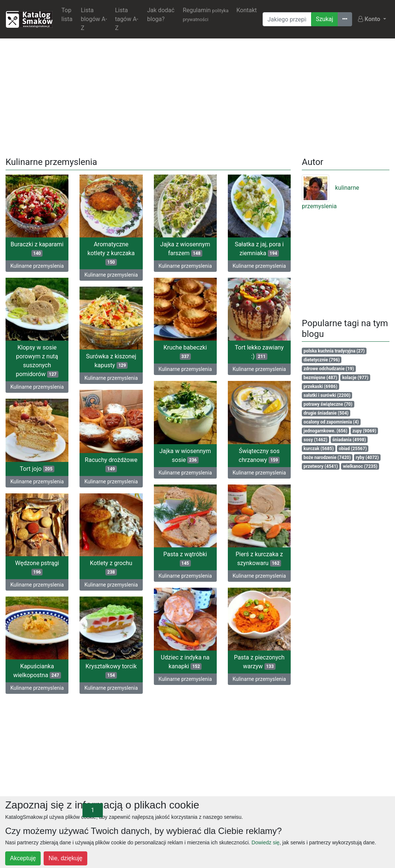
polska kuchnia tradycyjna (334, 351)
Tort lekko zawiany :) (236, 354)
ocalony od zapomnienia (331, 422)
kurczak (319, 449)
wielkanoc (360, 466)
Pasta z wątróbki (173, 562)
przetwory (321, 466)
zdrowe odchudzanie (329, 369)
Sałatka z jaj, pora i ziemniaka (259, 249)
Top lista (67, 15)
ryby (367, 457)
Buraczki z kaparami (37, 249)
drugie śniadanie (326, 413)
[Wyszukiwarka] (287, 19)
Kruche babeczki (197, 353)
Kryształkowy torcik (99, 674)
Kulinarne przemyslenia (37, 266)
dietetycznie (322, 360)
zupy (364, 431)
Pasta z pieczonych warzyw (248, 666)
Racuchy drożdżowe (99, 467)
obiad (353, 449)
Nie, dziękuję (65, 858)
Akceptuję (23, 858)
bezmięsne (320, 378)
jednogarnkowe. (325, 431)
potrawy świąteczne (328, 404)
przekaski (320, 386)
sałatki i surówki (327, 395)
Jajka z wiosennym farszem (185, 249)
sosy (315, 440)
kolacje (355, 378)
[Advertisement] (197, 96)
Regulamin (206, 14)
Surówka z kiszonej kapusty (123, 362)
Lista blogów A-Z (94, 19)
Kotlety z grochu (99, 570)
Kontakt (247, 10)
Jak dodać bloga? (161, 15)
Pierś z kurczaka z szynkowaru (247, 562)
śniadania (349, 440)
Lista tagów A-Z (127, 19)
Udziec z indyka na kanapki (173, 666)
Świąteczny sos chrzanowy (236, 458)
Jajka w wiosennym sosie (197, 456)
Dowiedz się (265, 842)
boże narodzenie (327, 457)
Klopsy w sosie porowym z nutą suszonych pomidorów (37, 362)
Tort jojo (60, 470)
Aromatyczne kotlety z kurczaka (111, 253)
